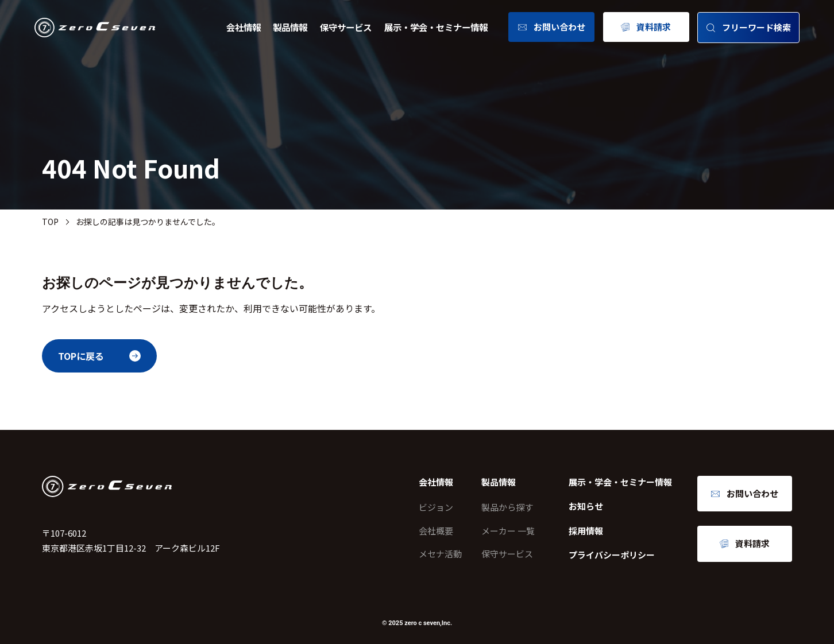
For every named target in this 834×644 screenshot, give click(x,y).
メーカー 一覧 (508, 531)
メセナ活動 (440, 554)
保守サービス (346, 27)
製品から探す (507, 507)
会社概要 (436, 531)
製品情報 (290, 27)
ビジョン (436, 507)
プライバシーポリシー (612, 555)
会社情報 (244, 27)
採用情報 (586, 531)
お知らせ (586, 506)
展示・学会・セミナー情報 (436, 27)
